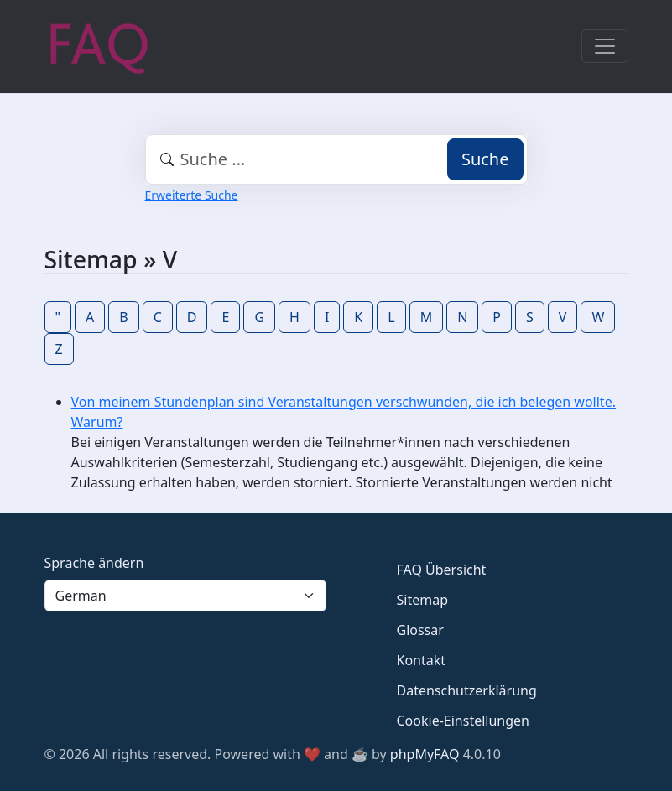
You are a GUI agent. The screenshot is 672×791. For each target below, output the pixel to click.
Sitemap (423, 600)
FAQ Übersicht (442, 570)
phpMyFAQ (425, 754)
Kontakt (422, 660)
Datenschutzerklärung (467, 690)
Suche (485, 159)
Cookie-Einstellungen (463, 721)
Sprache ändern (94, 563)
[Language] (185, 596)
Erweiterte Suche (192, 195)
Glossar (420, 630)
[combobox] (336, 159)
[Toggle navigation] (605, 46)
